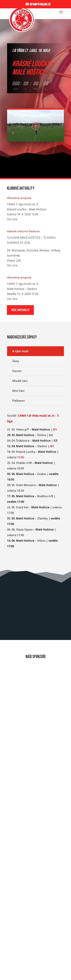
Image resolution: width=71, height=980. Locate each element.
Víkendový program (19, 198)
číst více (12, 219)
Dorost (17, 371)
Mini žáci (18, 391)
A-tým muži (20, 351)
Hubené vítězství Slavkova (23, 231)
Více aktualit (20, 310)
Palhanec (19, 401)
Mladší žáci (20, 381)
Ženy (16, 361)
